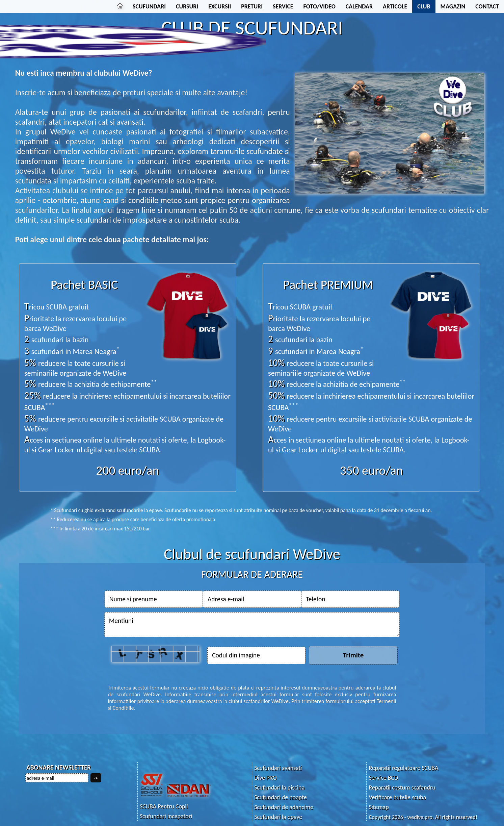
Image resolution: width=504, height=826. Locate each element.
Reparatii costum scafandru (402, 787)
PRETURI (252, 6)
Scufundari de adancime (284, 807)
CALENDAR (359, 6)
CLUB (424, 6)
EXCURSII (220, 6)
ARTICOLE (395, 6)
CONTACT (487, 6)
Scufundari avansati (278, 768)
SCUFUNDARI (149, 6)
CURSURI (187, 6)
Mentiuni (252, 625)
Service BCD (383, 778)
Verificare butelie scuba (397, 797)
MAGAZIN (453, 6)
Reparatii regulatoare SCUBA (403, 768)
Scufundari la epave (278, 817)
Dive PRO (266, 778)
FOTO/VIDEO (320, 6)
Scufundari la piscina (279, 787)
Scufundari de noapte (281, 797)
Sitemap (379, 807)
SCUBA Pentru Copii (164, 806)
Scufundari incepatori (166, 816)
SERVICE (283, 6)
